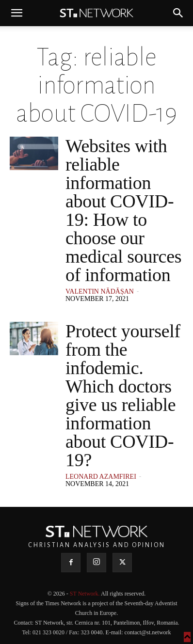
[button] (16, 13)
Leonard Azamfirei (101, 477)
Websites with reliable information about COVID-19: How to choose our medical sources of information (123, 210)
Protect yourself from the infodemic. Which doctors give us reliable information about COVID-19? (123, 395)
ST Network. (85, 594)
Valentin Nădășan (100, 291)
